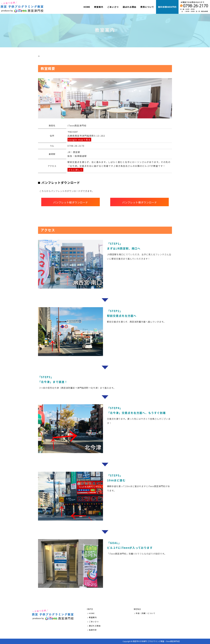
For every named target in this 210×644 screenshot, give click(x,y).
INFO (90, 609)
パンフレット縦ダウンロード (71, 202)
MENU (137, 609)
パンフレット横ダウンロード (140, 202)
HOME (87, 7)
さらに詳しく (75, 170)
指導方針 (93, 630)
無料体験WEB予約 (167, 7)
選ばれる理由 (130, 7)
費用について (147, 7)
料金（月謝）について (146, 613)
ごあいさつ (113, 7)
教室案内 (99, 7)
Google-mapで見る (79, 140)
